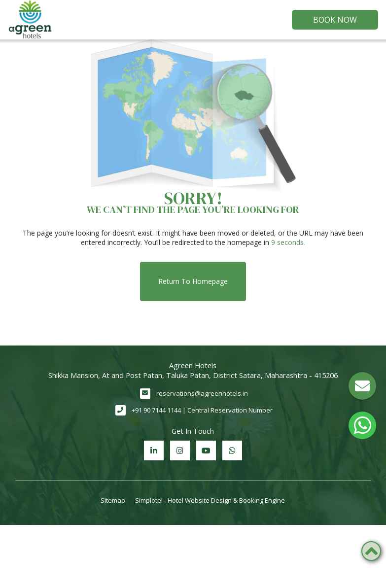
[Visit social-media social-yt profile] (206, 450)
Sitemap (113, 500)
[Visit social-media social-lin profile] (154, 450)
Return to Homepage (193, 281)
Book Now (335, 20)
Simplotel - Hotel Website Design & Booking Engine (210, 500)
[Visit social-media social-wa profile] (232, 450)
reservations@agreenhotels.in (202, 393)
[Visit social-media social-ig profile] (180, 450)
